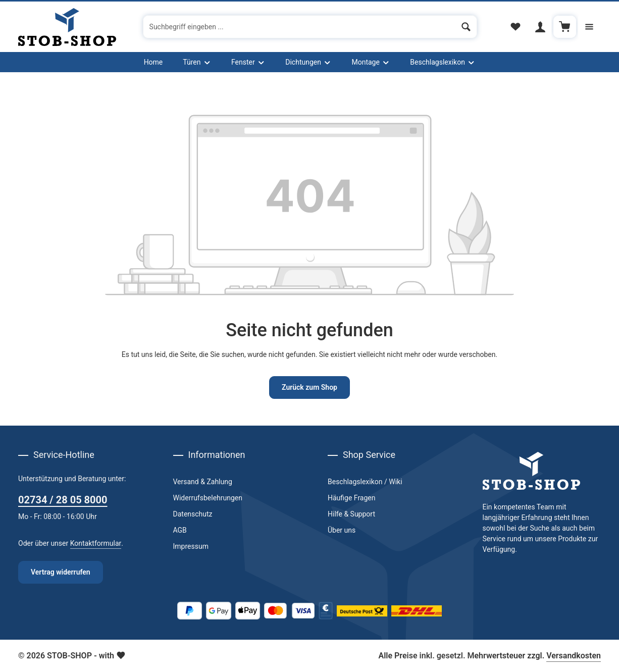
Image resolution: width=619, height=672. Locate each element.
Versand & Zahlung (203, 482)
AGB (180, 530)
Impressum (191, 546)
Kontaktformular (96, 543)
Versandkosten (574, 656)
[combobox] (300, 27)
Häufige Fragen (352, 498)
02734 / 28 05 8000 (63, 500)
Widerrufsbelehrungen (208, 498)
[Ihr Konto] (540, 27)
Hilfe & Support (351, 514)
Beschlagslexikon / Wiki (365, 482)
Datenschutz (193, 514)
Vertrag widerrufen (61, 572)
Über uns (342, 530)
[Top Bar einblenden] (589, 27)
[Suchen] (466, 27)
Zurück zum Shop (310, 387)
